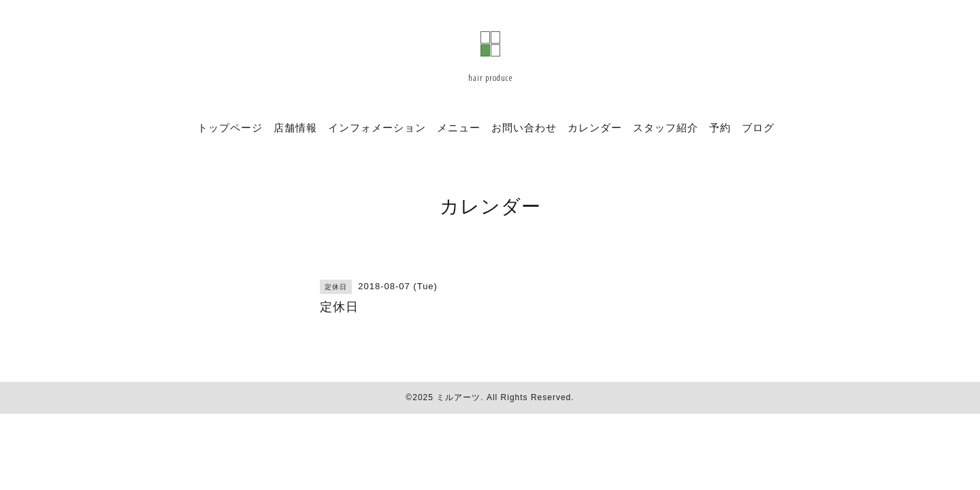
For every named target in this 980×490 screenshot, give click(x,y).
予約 (720, 127)
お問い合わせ (524, 127)
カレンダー (595, 127)
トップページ (230, 127)
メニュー (459, 127)
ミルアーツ (458, 397)
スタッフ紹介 (666, 127)
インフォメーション (377, 127)
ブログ (758, 127)
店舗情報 (295, 127)
